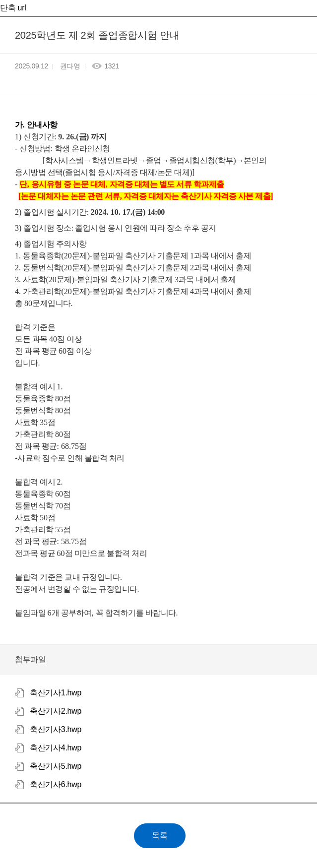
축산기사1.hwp (56, 693)
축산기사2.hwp (56, 711)
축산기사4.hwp (56, 748)
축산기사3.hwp (56, 729)
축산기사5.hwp (56, 766)
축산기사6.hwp (56, 784)
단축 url (13, 8)
